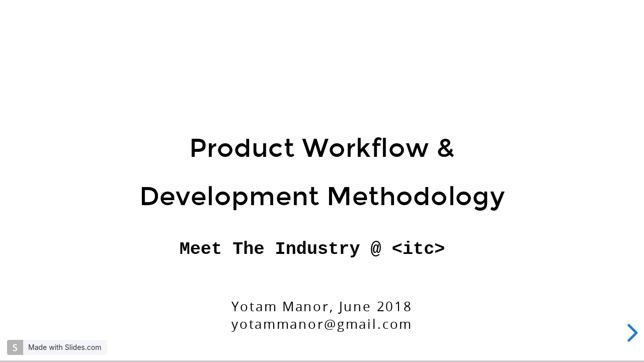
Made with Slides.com (65, 347)
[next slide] (631, 333)
